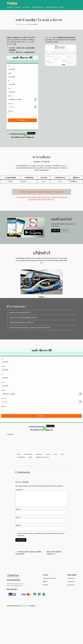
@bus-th (29, 137)
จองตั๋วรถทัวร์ (39, 454)
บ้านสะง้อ (48, 454)
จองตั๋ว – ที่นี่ (56, 231)
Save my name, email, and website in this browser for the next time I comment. (41, 534)
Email (18, 517)
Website (18, 525)
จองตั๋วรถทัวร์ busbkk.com (14, 606)
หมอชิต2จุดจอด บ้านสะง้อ (42, 457)
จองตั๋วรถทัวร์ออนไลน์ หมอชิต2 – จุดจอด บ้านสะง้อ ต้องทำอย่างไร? (30, 328)
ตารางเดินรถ (34, 24)
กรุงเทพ (19, 454)
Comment (19, 490)
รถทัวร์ (62, 454)
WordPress (32, 606)
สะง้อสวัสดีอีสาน (21, 457)
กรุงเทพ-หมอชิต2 (28, 454)
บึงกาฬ (56, 454)
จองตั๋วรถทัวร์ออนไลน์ (13, 580)
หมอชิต (30, 457)
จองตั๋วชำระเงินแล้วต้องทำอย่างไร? (20, 313)
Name (18, 509)
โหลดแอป (65, 231)
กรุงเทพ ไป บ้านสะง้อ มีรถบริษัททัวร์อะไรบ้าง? (23, 318)
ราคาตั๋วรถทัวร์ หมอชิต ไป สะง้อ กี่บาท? (21, 323)
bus (28, 24)
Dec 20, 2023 (19, 24)
